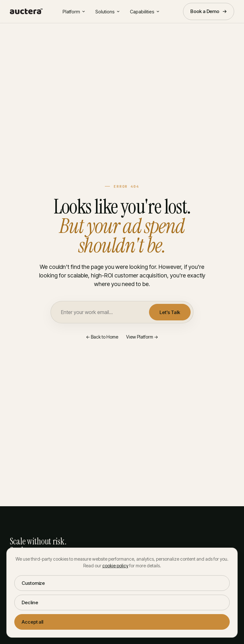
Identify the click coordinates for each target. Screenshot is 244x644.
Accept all (32, 622)
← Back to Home (102, 337)
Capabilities (145, 12)
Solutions (108, 12)
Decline (30, 602)
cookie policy (115, 566)
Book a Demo (209, 11)
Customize (33, 583)
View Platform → (142, 337)
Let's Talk (170, 312)
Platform (74, 12)
